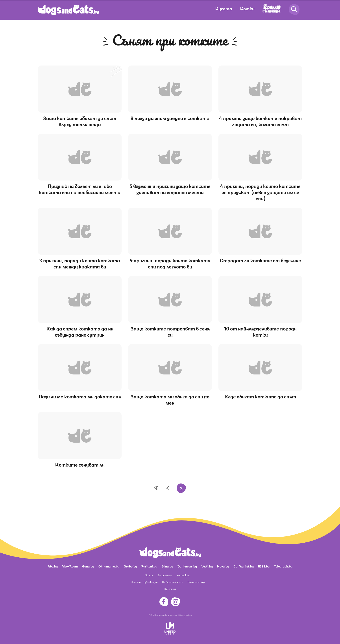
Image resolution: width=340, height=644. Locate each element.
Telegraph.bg (283, 566)
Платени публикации (144, 582)
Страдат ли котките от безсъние (260, 260)
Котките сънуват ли (80, 464)
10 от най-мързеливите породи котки (260, 331)
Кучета (224, 8)
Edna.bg (167, 566)
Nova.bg (223, 566)
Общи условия (185, 615)
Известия (170, 589)
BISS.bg (264, 566)
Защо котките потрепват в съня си (170, 331)
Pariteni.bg (149, 566)
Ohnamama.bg (109, 566)
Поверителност (173, 582)
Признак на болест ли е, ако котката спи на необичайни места (80, 189)
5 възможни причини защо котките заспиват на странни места (170, 189)
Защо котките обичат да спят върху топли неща (80, 121)
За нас (149, 575)
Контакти (183, 575)
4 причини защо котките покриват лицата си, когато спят (260, 121)
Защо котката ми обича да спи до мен (170, 399)
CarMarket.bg (244, 566)
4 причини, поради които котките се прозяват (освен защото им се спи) (260, 192)
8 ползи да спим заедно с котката (170, 118)
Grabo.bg (130, 566)
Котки (247, 8)
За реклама (165, 575)
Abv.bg (53, 566)
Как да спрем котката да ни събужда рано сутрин (80, 331)
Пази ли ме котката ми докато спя (80, 396)
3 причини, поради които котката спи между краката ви (80, 263)
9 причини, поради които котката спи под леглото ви (170, 263)
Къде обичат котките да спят (260, 396)
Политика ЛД (196, 582)
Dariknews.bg (187, 566)
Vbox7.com (70, 566)
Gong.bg (88, 566)
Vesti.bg (207, 566)
